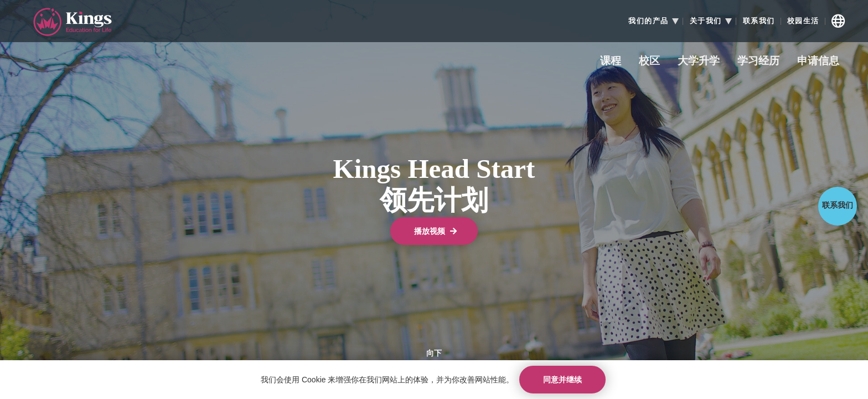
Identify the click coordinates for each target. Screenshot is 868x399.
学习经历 (758, 61)
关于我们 (706, 21)
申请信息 (818, 61)
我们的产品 (649, 21)
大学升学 (699, 61)
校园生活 (803, 21)
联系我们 (759, 21)
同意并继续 (562, 380)
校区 (649, 61)
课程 (611, 61)
